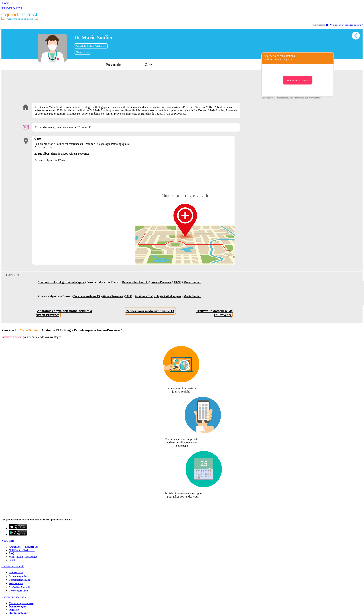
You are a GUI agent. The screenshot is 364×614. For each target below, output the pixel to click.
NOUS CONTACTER (22, 550)
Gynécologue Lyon (18, 591)
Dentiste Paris (16, 572)
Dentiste (14, 610)
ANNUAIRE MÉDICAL (24, 547)
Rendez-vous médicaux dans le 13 (150, 311)
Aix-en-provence (83, 52)
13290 (178, 282)
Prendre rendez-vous (298, 80)
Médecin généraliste (21, 603)
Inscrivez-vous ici (12, 337)
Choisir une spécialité (14, 597)
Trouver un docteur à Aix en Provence (214, 313)
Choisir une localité (13, 566)
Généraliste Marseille (20, 587)
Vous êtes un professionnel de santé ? (344, 25)
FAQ (12, 553)
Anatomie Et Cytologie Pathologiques (91, 46)
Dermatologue (18, 606)
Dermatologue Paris (19, 576)
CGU (12, 560)
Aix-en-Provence (161, 282)
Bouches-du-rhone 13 (135, 282)
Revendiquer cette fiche (182, 505)
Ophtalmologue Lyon (20, 580)
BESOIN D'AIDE (12, 8)
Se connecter (320, 25)
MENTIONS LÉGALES (23, 557)
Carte (148, 65)
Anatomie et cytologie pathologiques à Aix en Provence (64, 313)
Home (5, 3)
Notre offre (8, 541)
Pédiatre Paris (16, 583)
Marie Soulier (192, 282)
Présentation (114, 65)
